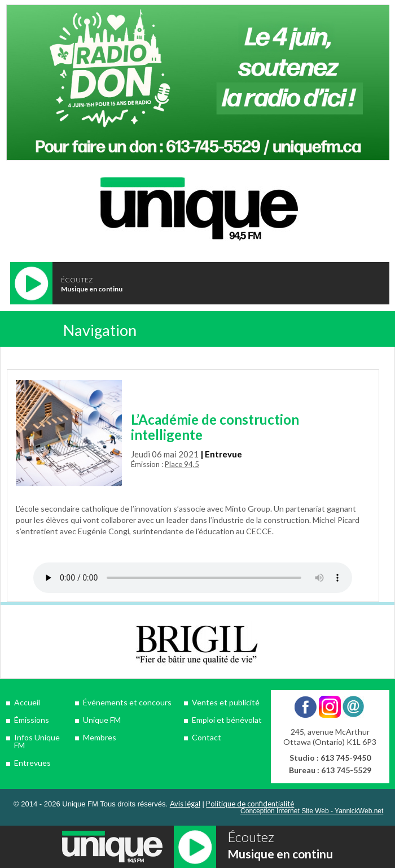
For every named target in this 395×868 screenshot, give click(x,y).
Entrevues (32, 763)
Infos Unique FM (37, 741)
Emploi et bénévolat (227, 720)
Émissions (32, 720)
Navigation (100, 330)
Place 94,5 (182, 464)
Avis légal (185, 804)
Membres (100, 737)
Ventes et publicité (226, 702)
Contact (207, 737)
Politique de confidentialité (250, 804)
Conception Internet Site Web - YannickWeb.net (312, 811)
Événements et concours (127, 702)
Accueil (27, 702)
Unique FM (102, 720)
